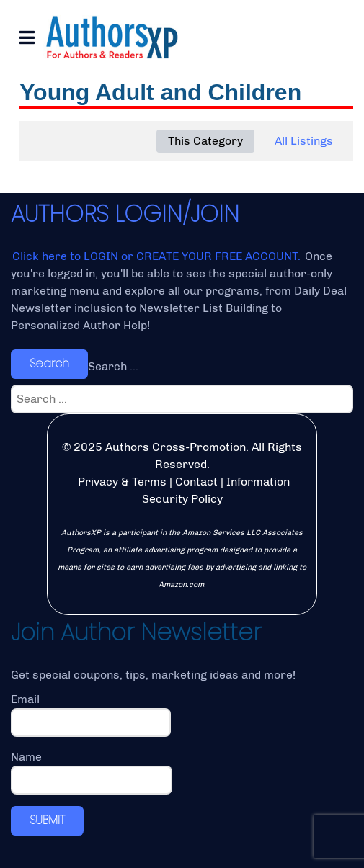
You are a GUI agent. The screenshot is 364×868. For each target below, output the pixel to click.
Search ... (113, 366)
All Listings (304, 141)
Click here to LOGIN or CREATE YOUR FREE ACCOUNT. (158, 256)
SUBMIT (47, 820)
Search (49, 363)
